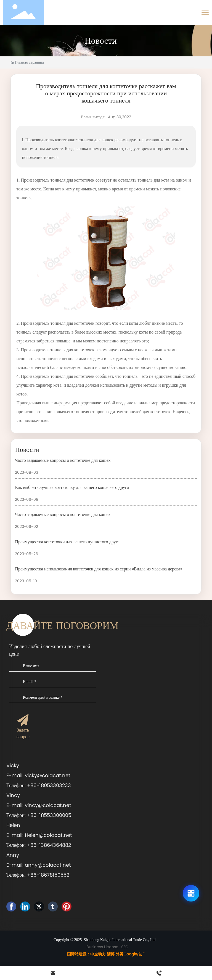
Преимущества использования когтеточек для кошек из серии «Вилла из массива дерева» (98, 569)
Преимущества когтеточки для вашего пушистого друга (67, 542)
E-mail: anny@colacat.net (39, 865)
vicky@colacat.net (48, 775)
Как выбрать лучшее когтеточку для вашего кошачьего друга (72, 487)
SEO (125, 947)
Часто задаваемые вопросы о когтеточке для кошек (63, 460)
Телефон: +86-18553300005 (39, 815)
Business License (102, 947)
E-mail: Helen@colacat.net (40, 835)
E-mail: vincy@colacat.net (40, 805)
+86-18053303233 (49, 785)
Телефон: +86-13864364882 (39, 845)
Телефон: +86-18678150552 (38, 875)
